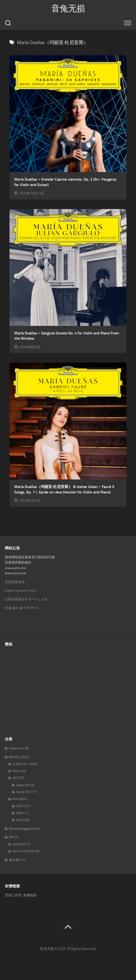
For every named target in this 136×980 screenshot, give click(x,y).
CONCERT (19, 844)
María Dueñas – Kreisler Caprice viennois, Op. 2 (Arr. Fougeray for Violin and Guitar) (65, 182)
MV (11, 837)
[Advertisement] (68, 684)
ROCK (20, 820)
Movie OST (23, 792)
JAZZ (19, 806)
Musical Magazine (21, 829)
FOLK (16, 771)
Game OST (23, 785)
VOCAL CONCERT (24, 851)
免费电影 (30, 895)
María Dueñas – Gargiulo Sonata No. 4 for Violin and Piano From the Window (67, 336)
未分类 (14, 860)
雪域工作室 (13, 895)
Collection (16, 748)
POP (16, 799)
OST (15, 778)
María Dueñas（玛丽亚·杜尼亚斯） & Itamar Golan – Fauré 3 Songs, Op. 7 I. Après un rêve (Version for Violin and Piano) (64, 489)
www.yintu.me (15, 568)
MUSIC (14, 757)
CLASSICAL (20, 764)
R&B (19, 813)
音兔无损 (68, 9)
